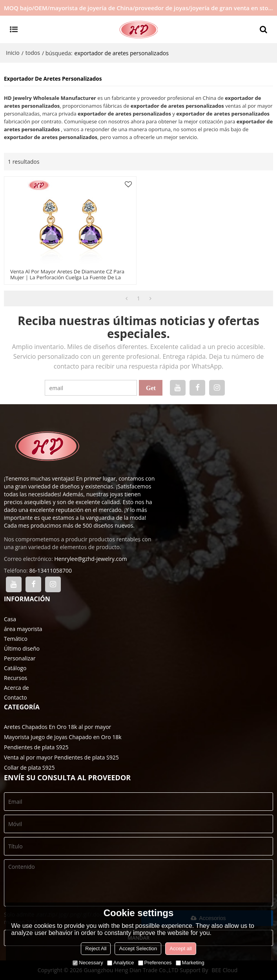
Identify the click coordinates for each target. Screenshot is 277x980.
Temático (16, 639)
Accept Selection (138, 948)
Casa (10, 619)
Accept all (180, 948)
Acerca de (16, 688)
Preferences (155, 963)
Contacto (15, 697)
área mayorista (23, 629)
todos (33, 53)
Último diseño (22, 648)
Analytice (121, 963)
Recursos (15, 678)
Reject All (96, 948)
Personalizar (20, 658)
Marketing (190, 963)
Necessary (88, 963)
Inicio (13, 53)
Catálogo (15, 668)
